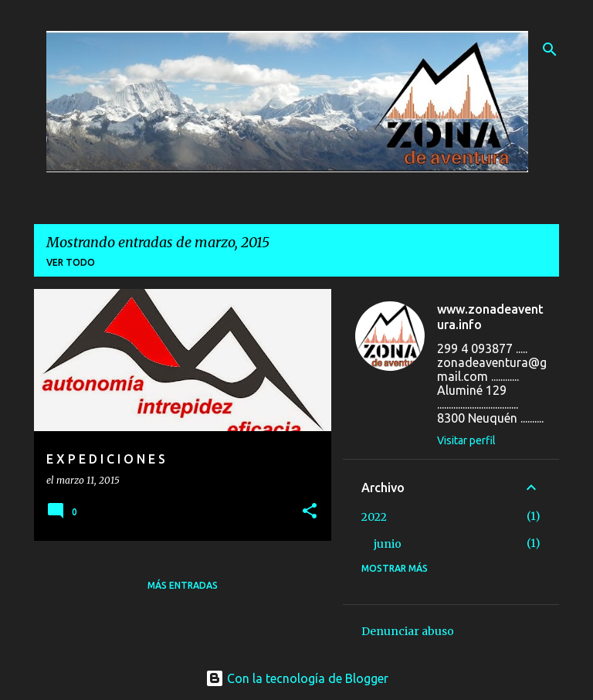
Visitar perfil (466, 440)
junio (388, 544)
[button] (310, 512)
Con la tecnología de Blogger (297, 678)
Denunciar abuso (408, 631)
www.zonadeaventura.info (490, 317)
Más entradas (183, 585)
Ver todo (71, 262)
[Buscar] (550, 49)
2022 (374, 517)
